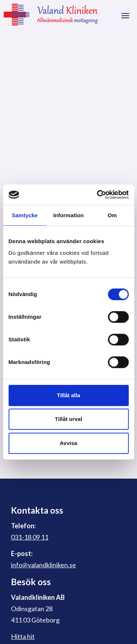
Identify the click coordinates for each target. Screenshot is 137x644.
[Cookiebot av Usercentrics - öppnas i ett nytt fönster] (98, 195)
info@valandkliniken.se (43, 565)
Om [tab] (112, 215)
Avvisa (69, 443)
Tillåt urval (68, 419)
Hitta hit (23, 636)
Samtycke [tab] (25, 215)
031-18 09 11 (30, 537)
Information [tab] (69, 215)
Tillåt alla (69, 395)
